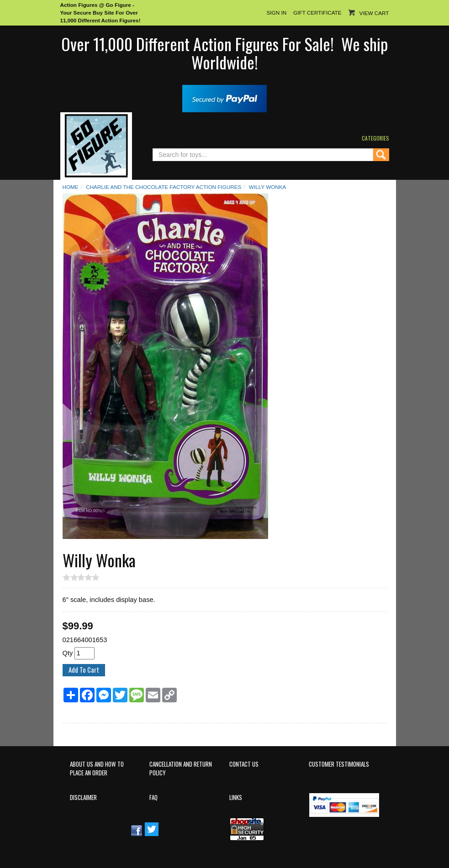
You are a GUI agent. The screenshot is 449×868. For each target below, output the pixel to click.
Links (236, 797)
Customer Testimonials (339, 764)
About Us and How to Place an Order (97, 769)
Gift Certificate (317, 13)
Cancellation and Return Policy (181, 769)
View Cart (374, 13)
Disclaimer (83, 797)
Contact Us (244, 764)
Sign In (276, 13)
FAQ (153, 797)
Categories (375, 138)
